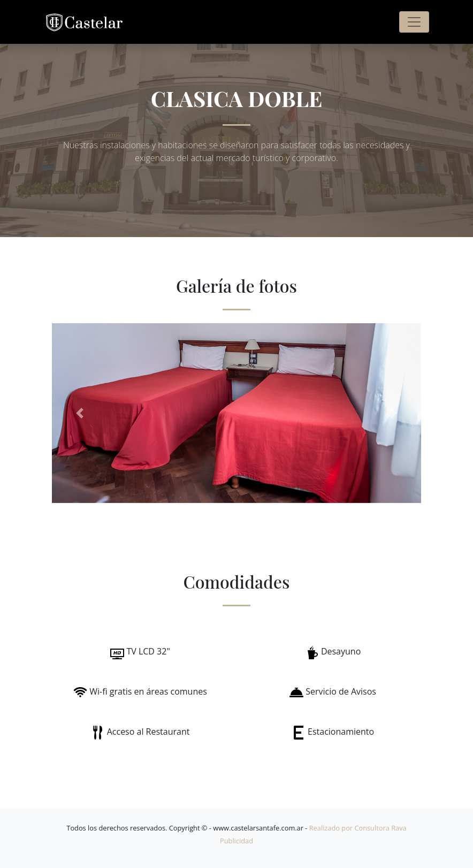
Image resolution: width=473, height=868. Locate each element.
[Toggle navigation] (414, 22)
